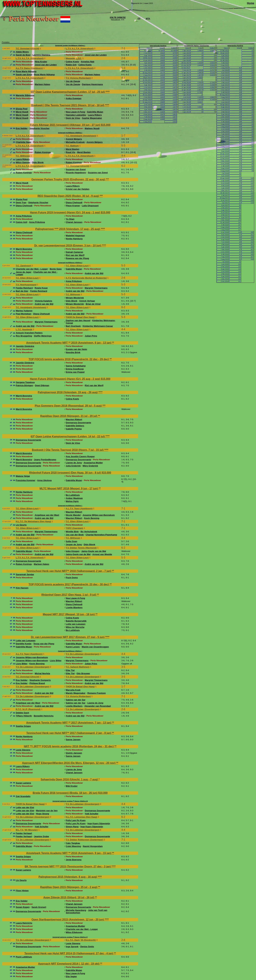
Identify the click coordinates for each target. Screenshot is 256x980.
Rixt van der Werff (75, 255)
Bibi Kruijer (72, 786)
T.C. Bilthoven (23, 156)
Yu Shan (70, 219)
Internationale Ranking (158, 46)
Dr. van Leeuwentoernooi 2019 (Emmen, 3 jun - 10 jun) (68, 246)
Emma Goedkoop (75, 369)
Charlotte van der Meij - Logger (32, 269)
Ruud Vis (71, 152)
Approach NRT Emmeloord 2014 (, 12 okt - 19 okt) (69, 964)
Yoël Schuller (92, 814)
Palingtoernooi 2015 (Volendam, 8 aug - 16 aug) (68, 877)
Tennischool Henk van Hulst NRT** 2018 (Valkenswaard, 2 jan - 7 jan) (69, 571)
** (113, 343)
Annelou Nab (88, 62)
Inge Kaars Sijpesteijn (99, 823)
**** (108, 92)
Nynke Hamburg (74, 239)
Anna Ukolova (44, 480)
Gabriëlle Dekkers (75, 426)
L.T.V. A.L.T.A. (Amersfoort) (80, 49)
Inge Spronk (72, 947)
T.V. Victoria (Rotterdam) (78, 78)
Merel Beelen (72, 149)
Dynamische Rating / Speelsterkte (197, 46)
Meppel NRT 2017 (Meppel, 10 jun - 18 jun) (69, 614)
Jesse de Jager (24, 272)
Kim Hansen (22, 588)
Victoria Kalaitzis (43, 301)
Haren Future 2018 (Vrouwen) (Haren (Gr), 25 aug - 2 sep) (65, 379)
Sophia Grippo (23, 726)
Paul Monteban (24, 314)
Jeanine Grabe (41, 836)
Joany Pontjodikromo (45, 460)
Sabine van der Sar (76, 700)
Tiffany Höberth (24, 716)
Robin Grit (71, 65)
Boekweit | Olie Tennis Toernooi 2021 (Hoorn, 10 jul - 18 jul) (68, 105)
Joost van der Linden (96, 55)
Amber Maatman (74, 498)
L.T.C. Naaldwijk (24, 329)
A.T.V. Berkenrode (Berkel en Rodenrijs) (86, 278)
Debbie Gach (22, 713)
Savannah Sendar (25, 574)
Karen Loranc (73, 647)
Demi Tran (21, 202)
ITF (139, 19)
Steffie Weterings (43, 336)
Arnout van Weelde (102, 554)
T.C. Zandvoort (23, 266)
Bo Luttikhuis (73, 495)
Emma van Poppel (75, 372)
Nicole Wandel (73, 515)
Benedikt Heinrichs (44, 716)
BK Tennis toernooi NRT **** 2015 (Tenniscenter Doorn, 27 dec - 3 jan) (68, 867)
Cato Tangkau (73, 843)
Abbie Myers (22, 52)
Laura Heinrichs (24, 923)
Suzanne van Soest (76, 169)
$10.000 (103, 793)
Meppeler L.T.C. (74, 58)
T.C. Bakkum (72, 146)
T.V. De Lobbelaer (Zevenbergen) (83, 654)
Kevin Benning (92, 518)
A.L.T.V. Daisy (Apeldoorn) (29, 68)
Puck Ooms (72, 578)
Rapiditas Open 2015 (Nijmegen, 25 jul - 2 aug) (69, 887)
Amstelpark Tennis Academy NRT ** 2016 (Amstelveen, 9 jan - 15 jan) (69, 853)
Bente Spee (56, 269)
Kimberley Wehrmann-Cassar (98, 326)
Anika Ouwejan (74, 98)
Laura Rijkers (95, 115)
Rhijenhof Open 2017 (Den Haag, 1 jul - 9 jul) (69, 595)
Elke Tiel (70, 670)
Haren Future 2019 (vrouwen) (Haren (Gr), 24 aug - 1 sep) (65, 212)
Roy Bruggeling (24, 336)
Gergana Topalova (25, 382)
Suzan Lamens (23, 783)
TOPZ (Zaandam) (74, 528)
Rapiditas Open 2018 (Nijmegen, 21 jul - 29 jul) (69, 416)
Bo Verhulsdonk (89, 532)
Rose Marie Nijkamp (26, 71)
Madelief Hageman (75, 236)
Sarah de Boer (23, 55)
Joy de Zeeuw (73, 81)
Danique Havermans (92, 84)
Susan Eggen (23, 907)
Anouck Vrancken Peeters (29, 333)
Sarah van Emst (24, 75)
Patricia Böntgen (24, 385)
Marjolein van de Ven (47, 811)
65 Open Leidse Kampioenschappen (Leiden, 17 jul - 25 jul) (68, 92)
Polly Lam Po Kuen (76, 820)
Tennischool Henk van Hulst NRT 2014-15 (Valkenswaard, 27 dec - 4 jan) (69, 953)
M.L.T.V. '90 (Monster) (27, 830)
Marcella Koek (73, 690)
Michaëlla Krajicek (75, 142)
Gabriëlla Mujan (95, 112)
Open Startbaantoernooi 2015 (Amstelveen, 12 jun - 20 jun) (68, 920)
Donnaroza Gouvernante (78, 423)
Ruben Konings (43, 152)
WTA (148, 19)
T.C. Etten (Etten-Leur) (77, 266)
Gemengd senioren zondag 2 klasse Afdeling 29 (70, 801)
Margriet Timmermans (96, 288)
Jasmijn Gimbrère (25, 346)
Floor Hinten (22, 891)
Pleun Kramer (73, 206)
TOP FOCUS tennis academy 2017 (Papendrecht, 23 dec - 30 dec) (69, 584)
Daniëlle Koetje (24, 644)
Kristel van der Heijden (78, 189)
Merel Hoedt (22, 112)
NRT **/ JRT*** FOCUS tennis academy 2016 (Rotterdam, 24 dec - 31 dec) (69, 746)
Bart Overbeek (73, 326)
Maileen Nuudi (92, 128)
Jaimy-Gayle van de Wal (94, 551)
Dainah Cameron (74, 252)
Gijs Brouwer (83, 673)
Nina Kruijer (41, 62)
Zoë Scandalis (23, 796)
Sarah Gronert (39, 907)
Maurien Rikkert (74, 419)
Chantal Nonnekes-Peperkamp (101, 535)
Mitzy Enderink (90, 466)
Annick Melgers (74, 139)
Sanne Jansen (73, 740)
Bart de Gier (22, 291)
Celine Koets (72, 62)
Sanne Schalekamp (76, 366)
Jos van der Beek (75, 535)
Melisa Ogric (72, 501)
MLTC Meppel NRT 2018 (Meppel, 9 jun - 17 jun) (69, 489)
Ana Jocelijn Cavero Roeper (80, 456)
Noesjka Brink (73, 352)
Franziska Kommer (26, 480)
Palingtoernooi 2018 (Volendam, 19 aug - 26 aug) (68, 392)
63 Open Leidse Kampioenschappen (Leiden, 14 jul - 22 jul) (68, 436)
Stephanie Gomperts (40, 680)
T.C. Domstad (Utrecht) (28, 49)
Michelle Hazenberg (76, 910)
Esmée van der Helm (76, 349)
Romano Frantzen (97, 693)
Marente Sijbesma (25, 95)
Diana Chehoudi (74, 202)
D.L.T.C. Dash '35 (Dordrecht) (81, 940)
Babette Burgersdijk (76, 621)
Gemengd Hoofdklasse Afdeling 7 (70, 651)
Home (251, 3)
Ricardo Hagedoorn (76, 173)
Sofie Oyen (72, 541)
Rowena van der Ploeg (77, 258)
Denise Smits (87, 947)
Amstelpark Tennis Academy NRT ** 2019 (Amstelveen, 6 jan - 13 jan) (69, 343)
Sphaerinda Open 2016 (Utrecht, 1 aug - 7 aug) (70, 779)
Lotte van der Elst (25, 807)
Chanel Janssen (74, 222)
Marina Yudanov (24, 311)
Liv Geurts (21, 525)
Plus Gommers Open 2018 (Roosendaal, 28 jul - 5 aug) (69, 406)
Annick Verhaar (87, 301)
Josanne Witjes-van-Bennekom (99, 515)
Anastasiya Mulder (93, 463)
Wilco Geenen (23, 162)
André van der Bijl (94, 273)
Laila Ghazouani (90, 206)
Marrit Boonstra (24, 249)
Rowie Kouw (41, 288)
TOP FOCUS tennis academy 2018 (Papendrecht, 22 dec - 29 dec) (69, 359)
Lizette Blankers (74, 607)
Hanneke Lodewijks (76, 115)
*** (107, 179)
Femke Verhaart (24, 833)
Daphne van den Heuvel (78, 320)
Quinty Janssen (74, 753)
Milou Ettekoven (74, 932)
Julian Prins (91, 336)
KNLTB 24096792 (118, 18)
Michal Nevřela (42, 673)
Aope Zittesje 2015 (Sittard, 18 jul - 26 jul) (69, 897)
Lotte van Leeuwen (76, 624)
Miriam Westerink (75, 298)
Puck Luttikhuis (24, 957)
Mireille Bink (72, 532)
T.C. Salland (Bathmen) (78, 667)
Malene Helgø (23, 476)
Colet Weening (73, 846)
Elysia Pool (22, 109)
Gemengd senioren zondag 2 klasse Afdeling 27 (70, 937)
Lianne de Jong (74, 463)
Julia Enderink (73, 466)
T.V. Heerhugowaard (26, 285)
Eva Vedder (22, 128)
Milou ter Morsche (75, 627)
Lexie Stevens (23, 750)
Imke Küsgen (73, 551)
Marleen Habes (92, 75)
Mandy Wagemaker (76, 693)
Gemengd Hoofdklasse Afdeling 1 (70, 133)
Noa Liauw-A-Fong (75, 112)
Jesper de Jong (74, 544)
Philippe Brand (37, 683)
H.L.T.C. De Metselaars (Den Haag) (33, 521)
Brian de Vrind (93, 304)
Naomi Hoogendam (93, 846)
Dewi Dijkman (42, 385)
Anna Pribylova (24, 216)
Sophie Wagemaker (92, 118)
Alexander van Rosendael (98, 706)
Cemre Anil (22, 222)
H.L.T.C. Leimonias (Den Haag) (82, 817)
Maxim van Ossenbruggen (95, 647)
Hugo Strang (42, 814)
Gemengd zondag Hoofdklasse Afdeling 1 (70, 45)
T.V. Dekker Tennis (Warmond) (81, 548)
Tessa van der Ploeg (44, 644)
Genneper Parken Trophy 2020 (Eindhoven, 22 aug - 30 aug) (69, 179)
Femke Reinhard (24, 288)
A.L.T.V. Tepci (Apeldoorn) (79, 508)
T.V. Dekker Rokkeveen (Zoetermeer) (84, 840)
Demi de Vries (73, 118)
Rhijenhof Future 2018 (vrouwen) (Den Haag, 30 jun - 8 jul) (65, 473)
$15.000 (106, 125)
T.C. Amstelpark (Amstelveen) (81, 136)
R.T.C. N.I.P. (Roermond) (28, 709)
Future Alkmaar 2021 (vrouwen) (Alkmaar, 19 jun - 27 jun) (65, 125)
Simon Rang (72, 827)
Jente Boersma (74, 860)
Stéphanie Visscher (39, 128)
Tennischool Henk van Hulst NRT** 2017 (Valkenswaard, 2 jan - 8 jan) (69, 733)
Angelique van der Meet (47, 515)
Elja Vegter (71, 976)
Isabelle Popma (74, 429)
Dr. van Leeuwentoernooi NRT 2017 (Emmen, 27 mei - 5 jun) (68, 637)
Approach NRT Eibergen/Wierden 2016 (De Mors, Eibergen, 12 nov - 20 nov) (69, 763)
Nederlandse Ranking (235, 46)
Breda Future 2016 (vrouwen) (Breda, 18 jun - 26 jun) (65, 793)
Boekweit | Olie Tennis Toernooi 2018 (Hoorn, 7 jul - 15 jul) (68, 450)
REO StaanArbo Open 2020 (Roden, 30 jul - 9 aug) (69, 196)
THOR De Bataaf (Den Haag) (80, 317)
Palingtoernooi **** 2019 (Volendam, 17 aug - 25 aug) (68, 229)
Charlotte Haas (24, 142)
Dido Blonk (38, 162)
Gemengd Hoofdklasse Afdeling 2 (70, 263)
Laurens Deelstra (41, 55)
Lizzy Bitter (56, 661)
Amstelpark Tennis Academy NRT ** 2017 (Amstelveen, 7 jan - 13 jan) (69, 723)
